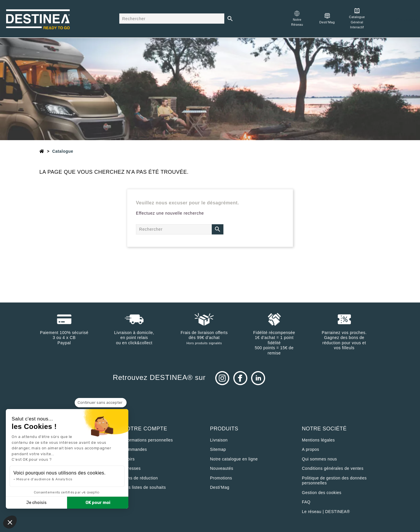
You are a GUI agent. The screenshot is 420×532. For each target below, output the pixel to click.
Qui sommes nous (319, 459)
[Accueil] (42, 151)
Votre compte (145, 429)
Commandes (135, 449)
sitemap (218, 449)
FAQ (306, 502)
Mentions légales (318, 440)
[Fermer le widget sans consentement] (101, 403)
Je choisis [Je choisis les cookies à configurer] (36, 503)
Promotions (221, 478)
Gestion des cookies (322, 493)
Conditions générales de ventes (333, 468)
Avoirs (129, 459)
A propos (310, 449)
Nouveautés (222, 468)
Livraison (219, 440)
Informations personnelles (148, 440)
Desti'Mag (220, 487)
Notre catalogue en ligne (234, 459)
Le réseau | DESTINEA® (326, 512)
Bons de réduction (140, 478)
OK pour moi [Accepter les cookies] (98, 503)
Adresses (132, 468)
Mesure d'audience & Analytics (44, 479)
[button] (10, 522)
